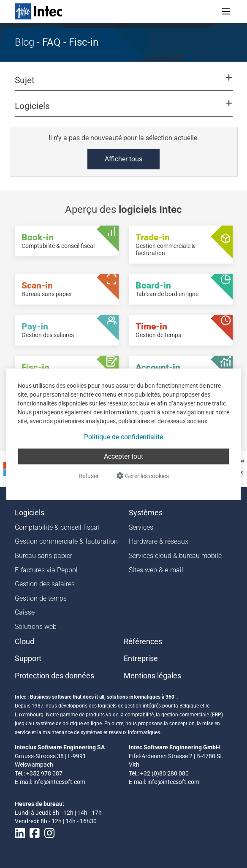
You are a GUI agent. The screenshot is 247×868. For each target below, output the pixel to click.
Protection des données (54, 676)
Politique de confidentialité (123, 437)
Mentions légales (152, 676)
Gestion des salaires (45, 584)
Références (143, 642)
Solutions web (36, 627)
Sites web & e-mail (156, 570)
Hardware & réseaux (159, 541)
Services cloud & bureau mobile (175, 556)
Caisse (25, 612)
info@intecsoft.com (59, 782)
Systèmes (146, 513)
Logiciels (30, 513)
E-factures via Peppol (46, 570)
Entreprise (141, 658)
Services (141, 527)
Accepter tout (123, 456)
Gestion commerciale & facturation (66, 541)
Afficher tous (123, 159)
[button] (123, 84)
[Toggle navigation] (226, 11)
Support (28, 658)
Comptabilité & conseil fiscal (57, 527)
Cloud (24, 642)
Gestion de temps (41, 598)
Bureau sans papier (43, 556)
